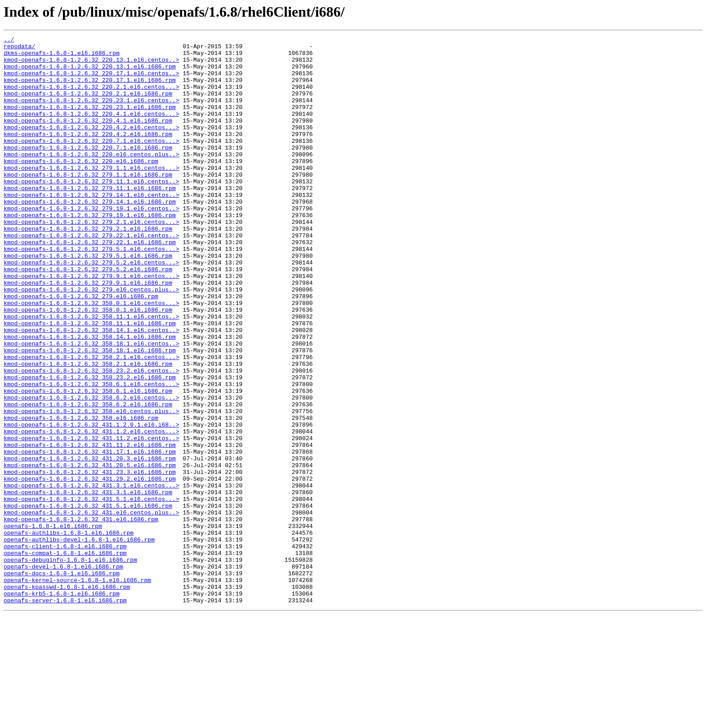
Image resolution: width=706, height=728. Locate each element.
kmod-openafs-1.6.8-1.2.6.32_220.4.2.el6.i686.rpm (88, 154)
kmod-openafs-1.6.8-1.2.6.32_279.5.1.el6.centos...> (91, 292)
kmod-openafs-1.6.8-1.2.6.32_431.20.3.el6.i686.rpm (90, 543)
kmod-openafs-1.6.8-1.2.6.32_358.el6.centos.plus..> (91, 487)
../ (9, 41)
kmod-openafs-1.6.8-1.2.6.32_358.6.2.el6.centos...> (91, 470)
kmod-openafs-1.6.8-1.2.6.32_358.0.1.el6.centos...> (91, 357)
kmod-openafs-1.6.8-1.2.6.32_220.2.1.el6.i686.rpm (88, 105)
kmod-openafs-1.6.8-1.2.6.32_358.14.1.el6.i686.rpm (90, 397)
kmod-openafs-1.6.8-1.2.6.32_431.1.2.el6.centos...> (91, 511)
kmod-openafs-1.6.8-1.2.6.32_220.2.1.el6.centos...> (91, 97)
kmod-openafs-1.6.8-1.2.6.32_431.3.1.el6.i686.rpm (88, 584)
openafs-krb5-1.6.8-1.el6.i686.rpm (61, 705)
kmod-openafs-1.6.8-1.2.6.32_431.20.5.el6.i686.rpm (90, 551)
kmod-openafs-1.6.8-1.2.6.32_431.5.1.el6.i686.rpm (88, 600)
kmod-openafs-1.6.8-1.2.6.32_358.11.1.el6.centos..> (91, 373)
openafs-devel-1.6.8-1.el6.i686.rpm (63, 673)
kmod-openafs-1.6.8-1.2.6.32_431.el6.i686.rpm (81, 616)
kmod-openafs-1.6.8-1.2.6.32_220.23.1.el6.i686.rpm (90, 122)
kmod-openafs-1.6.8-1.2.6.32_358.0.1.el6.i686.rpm (88, 365)
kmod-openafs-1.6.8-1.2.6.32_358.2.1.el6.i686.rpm (88, 430)
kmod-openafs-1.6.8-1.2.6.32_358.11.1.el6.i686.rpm (90, 381)
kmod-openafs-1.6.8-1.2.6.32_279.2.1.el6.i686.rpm (88, 268)
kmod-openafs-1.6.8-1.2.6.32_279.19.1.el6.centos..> (91, 243)
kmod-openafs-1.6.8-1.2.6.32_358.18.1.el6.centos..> (91, 405)
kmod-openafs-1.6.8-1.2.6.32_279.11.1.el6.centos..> (91, 211)
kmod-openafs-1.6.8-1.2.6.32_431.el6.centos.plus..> (91, 608)
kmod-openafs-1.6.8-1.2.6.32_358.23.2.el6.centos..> (91, 438)
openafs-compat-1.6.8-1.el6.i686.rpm (65, 657)
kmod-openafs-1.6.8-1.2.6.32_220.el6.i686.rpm (81, 187)
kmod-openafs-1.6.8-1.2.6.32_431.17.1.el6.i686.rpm (90, 535)
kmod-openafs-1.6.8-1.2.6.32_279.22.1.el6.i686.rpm (90, 284)
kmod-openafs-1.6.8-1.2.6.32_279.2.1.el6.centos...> (91, 259)
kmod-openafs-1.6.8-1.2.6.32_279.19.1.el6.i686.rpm (90, 251)
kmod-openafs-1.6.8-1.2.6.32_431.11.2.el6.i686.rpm (90, 527)
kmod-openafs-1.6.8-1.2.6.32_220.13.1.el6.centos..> (91, 65)
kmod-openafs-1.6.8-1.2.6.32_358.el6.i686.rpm (81, 495)
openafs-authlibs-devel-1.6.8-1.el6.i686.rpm (79, 641)
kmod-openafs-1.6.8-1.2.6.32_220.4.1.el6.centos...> (91, 130)
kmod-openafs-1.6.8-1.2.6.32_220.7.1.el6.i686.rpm (88, 170)
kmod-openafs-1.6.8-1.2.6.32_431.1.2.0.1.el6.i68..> (91, 503)
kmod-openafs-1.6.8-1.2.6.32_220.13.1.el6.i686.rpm (90, 73)
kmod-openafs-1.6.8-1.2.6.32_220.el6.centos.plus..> (91, 178)
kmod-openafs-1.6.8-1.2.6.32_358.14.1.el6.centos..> (91, 389)
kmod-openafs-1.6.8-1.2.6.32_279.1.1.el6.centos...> (91, 195)
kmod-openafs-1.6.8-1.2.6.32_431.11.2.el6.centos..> (91, 519)
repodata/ (19, 49)
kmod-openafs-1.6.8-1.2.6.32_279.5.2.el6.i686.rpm (88, 316)
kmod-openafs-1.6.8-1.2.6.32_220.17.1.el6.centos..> (91, 81)
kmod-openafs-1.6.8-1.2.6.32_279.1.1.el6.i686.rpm (88, 203)
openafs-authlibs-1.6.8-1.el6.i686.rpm (69, 632)
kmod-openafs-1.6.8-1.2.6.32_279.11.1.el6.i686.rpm (90, 219)
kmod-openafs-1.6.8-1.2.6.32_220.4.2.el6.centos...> (91, 146)
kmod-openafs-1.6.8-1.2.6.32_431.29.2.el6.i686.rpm (90, 568)
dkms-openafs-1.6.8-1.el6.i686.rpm (61, 57)
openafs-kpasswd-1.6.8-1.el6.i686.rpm (67, 697)
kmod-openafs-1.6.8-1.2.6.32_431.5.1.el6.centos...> (91, 592)
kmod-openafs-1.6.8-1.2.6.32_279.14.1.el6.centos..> (91, 227)
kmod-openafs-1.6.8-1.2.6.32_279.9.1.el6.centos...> (91, 324)
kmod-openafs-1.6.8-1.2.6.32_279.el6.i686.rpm (81, 349)
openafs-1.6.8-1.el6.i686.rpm (53, 624)
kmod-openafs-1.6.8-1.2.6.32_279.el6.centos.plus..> (91, 341)
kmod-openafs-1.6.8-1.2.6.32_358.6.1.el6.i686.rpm (88, 462)
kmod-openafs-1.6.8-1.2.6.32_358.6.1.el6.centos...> (91, 454)
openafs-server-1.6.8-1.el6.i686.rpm (65, 714)
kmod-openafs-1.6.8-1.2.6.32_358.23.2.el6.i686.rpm (90, 446)
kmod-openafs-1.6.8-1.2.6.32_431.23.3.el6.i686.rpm (90, 560)
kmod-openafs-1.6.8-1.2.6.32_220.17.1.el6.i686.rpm (90, 89)
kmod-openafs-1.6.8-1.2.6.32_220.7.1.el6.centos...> (91, 162)
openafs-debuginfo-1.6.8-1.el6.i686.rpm (70, 665)
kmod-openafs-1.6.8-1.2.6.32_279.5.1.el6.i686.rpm (88, 300)
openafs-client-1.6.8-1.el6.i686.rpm (65, 649)
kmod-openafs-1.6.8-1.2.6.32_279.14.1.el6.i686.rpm (90, 235)
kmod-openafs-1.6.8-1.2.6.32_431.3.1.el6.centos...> (91, 576)
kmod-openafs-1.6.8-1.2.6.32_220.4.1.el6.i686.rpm (88, 138)
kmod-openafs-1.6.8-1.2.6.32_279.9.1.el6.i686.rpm (88, 332)
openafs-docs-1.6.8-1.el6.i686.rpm (61, 681)
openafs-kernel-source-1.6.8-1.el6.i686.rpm (77, 689)
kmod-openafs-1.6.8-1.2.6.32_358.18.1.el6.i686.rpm (90, 414)
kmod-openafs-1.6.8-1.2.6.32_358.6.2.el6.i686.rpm (88, 478)
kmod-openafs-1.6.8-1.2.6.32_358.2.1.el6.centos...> (91, 422)
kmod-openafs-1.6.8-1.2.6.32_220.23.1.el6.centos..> (91, 114)
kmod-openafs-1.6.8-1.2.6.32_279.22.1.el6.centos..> (91, 276)
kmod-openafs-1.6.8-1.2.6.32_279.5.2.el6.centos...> (91, 308)
